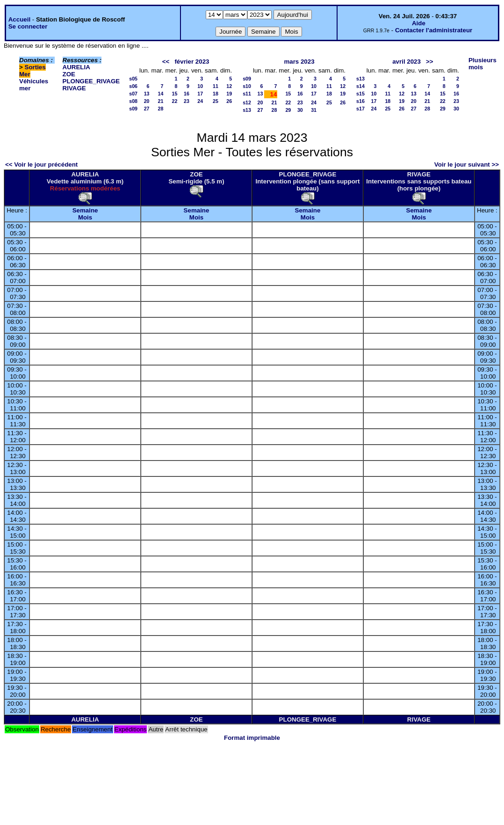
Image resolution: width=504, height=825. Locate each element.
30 (300, 110)
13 (147, 94)
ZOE (69, 74)
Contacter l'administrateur (434, 30)
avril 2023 (407, 62)
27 (147, 109)
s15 (360, 94)
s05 (133, 79)
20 (147, 101)
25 (216, 101)
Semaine (85, 210)
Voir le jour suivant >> (467, 164)
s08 (133, 101)
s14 (360, 86)
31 (314, 110)
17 (200, 94)
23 (187, 101)
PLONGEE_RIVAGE (91, 81)
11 (216, 86)
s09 (133, 109)
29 (288, 110)
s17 (360, 109)
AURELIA (76, 67)
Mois (85, 217)
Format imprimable (252, 738)
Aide (419, 23)
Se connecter (28, 26)
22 (175, 101)
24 (200, 101)
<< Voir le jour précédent (41, 164)
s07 (133, 94)
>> (430, 62)
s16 (360, 101)
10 (200, 86)
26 (229, 101)
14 (161, 94)
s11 (247, 94)
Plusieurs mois (482, 64)
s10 (247, 86)
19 (229, 94)
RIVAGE (74, 88)
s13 (247, 110)
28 (161, 109)
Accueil (19, 19)
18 (216, 94)
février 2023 (192, 62)
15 (175, 94)
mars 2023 (299, 62)
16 (187, 94)
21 (161, 101)
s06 (133, 86)
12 (229, 86)
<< (166, 62)
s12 (247, 102)
